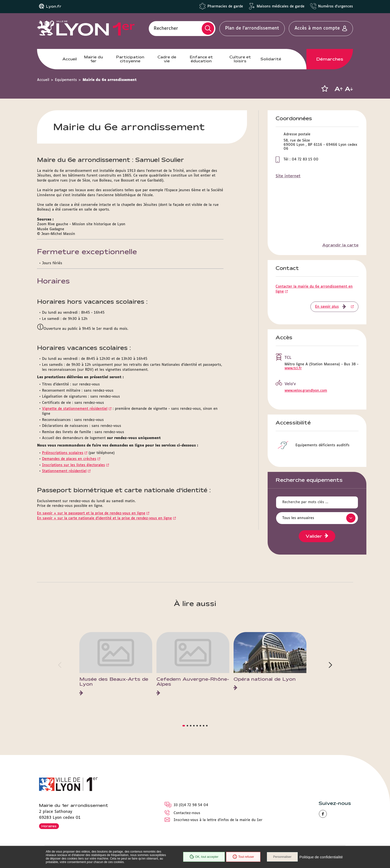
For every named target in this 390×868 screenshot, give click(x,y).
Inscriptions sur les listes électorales (73, 465)
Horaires (49, 826)
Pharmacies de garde (225, 6)
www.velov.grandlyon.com (306, 391)
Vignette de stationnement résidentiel (75, 409)
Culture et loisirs (240, 59)
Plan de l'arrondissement (252, 28)
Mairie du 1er (94, 59)
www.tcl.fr (293, 368)
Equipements (66, 80)
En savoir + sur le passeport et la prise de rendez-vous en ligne (91, 513)
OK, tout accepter (204, 857)
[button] (325, 89)
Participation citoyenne (130, 59)
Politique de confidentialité (321, 857)
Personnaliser (282, 857)
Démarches (330, 59)
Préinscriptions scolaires (63, 453)
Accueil (70, 59)
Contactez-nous (187, 813)
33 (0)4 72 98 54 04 (191, 805)
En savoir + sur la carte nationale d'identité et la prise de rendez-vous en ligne (104, 518)
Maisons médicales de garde (281, 6)
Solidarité (271, 59)
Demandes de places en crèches (69, 459)
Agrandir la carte (340, 245)
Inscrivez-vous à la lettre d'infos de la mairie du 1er (218, 820)
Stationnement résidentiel (64, 471)
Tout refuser (243, 857)
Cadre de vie (167, 59)
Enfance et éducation (201, 59)
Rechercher (166, 28)
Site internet (288, 176)
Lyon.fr (54, 6)
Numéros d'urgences (336, 6)
